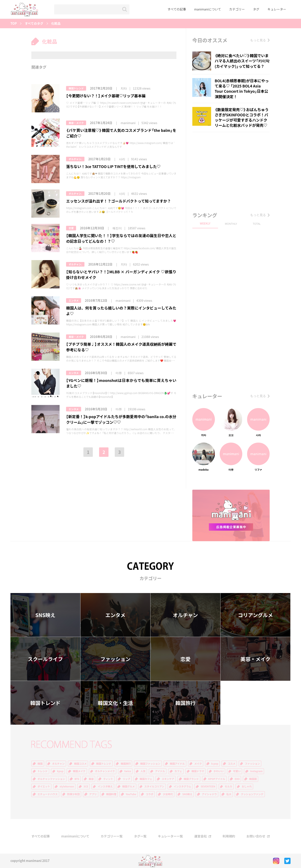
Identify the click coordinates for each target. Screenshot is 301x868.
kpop (60, 771)
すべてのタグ (34, 24)
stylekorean (67, 786)
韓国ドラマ (198, 771)
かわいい (219, 771)
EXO (237, 779)
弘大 (229, 794)
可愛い (237, 771)
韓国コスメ (80, 764)
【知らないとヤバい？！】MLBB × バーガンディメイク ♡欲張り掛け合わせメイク (121, 275)
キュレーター (277, 9)
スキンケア (168, 779)
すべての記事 (177, 9)
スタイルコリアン (154, 786)
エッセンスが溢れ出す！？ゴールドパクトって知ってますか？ (118, 201)
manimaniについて (208, 9)
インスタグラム (182, 786)
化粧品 (56, 24)
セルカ (228, 786)
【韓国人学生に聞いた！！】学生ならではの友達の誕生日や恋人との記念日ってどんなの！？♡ (121, 238)
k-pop (215, 764)
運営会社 (200, 836)
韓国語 (253, 779)
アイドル (160, 771)
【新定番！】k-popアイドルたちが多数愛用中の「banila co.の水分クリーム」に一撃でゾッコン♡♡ (121, 419)
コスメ (232, 764)
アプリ (93, 794)
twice (128, 771)
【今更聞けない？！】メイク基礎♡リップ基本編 (106, 96)
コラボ (149, 794)
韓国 (40, 764)
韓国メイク (79, 771)
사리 (122, 159)
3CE (86, 786)
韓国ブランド (191, 779)
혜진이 (117, 228)
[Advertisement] (231, 171)
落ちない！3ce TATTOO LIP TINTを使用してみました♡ (113, 166)
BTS (77, 779)
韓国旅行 (185, 703)
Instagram (256, 771)
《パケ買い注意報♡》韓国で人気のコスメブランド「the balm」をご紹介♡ (121, 133)
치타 (124, 88)
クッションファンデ (252, 794)
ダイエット (44, 786)
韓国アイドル (177, 764)
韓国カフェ (146, 779)
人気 (143, 771)
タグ (256, 9)
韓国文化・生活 (115, 703)
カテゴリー (237, 9)
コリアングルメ (255, 615)
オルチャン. (75, 159)
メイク (198, 764)
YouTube (131, 794)
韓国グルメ (129, 786)
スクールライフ (45, 659)
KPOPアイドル (217, 779)
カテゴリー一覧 (112, 836)
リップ (126, 779)
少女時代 (168, 794)
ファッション (115, 659)
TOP (14, 24)
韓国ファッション (150, 764)
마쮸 (119, 373)
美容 (91, 779)
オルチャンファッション (51, 779)
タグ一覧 (140, 836)
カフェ (178, 771)
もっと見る (258, 40)
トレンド (43, 771)
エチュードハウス (48, 794)
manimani (128, 123)
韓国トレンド (76, 88)
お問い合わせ (256, 836)
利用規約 (229, 836)
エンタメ (74, 300)
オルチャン (185, 615)
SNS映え (45, 615)
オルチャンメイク (105, 771)
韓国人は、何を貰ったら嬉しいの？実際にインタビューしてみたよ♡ (121, 311)
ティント (108, 779)
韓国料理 (111, 794)
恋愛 (71, 228)
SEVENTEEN (208, 786)
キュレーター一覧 (170, 836)
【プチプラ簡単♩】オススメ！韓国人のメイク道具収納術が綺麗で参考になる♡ (121, 347)
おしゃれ (247, 786)
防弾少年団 (73, 794)
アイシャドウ (209, 794)
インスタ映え (105, 786)
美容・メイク (76, 123)
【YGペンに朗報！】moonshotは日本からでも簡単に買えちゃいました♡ (121, 383)
